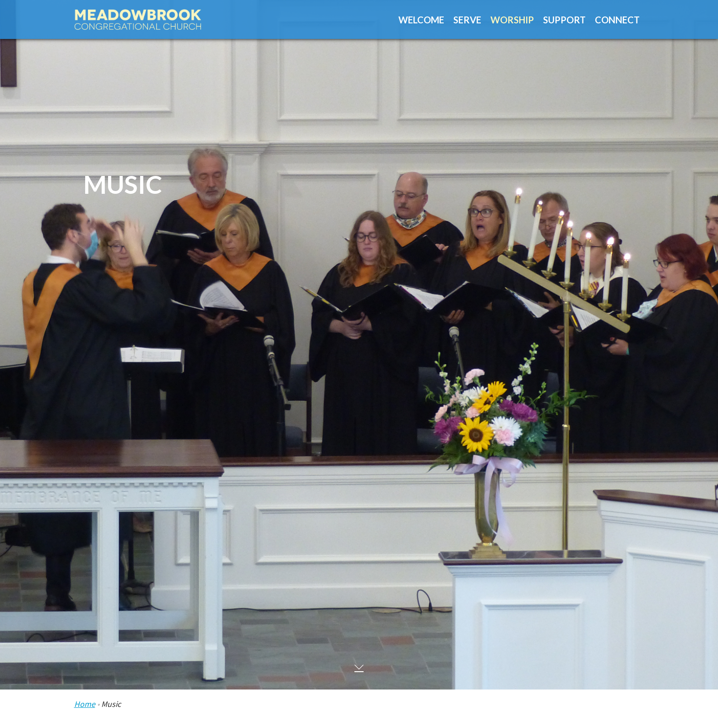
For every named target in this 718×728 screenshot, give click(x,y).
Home (85, 704)
